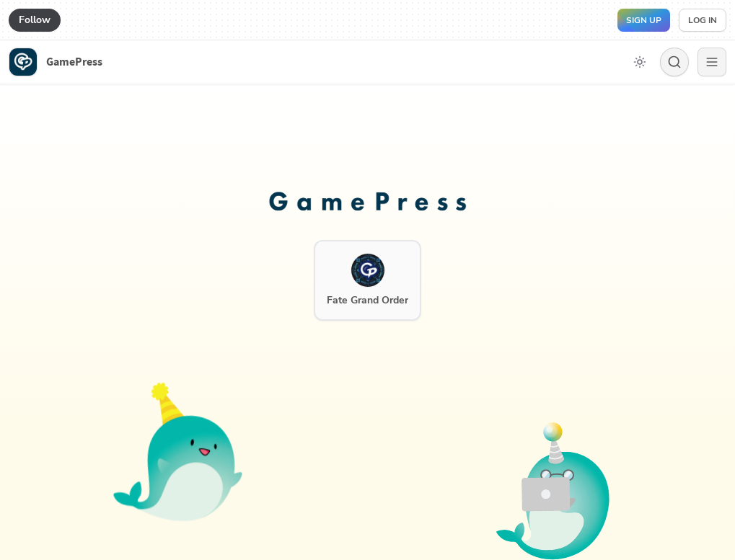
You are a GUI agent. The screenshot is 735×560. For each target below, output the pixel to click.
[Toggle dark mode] (640, 62)
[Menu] (712, 62)
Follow (35, 20)
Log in (703, 20)
